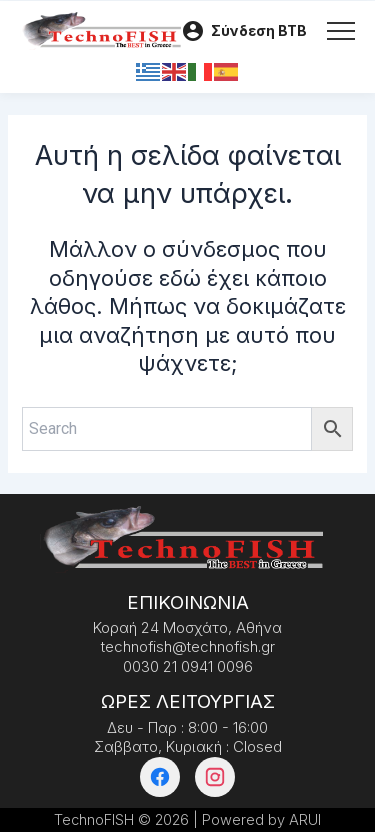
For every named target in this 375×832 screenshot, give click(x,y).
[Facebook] (160, 777)
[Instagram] (215, 777)
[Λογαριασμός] (244, 31)
